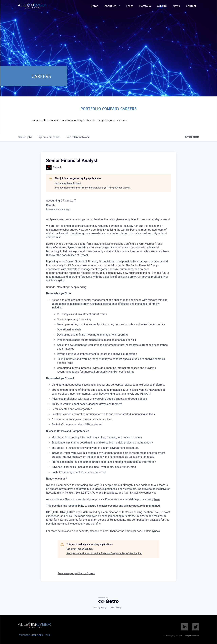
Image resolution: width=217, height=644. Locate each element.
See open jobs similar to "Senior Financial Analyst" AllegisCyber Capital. (93, 188)
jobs (25, 137)
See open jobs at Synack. (68, 183)
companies (49, 137)
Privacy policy (100, 608)
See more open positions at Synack (76, 573)
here (157, 499)
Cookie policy (115, 608)
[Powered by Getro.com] (108, 600)
